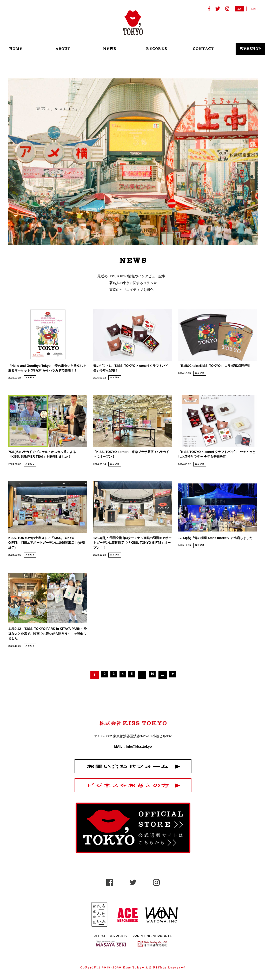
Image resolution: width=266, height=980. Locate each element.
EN (254, 9)
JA (239, 9)
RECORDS (157, 49)
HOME (16, 49)
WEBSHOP (250, 49)
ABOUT (63, 49)
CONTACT (203, 49)
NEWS (109, 49)
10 (156, 691)
